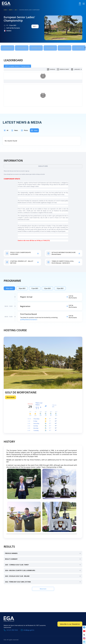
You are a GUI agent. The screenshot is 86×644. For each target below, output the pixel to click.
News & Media (22, 48)
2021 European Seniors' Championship (17, 65)
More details (11, 397)
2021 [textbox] (34, 26)
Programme (50, 48)
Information (36, 48)
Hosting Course (64, 48)
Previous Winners (43, 553)
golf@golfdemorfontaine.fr (29, 319)
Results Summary (43, 559)
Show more (43, 588)
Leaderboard (7, 48)
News (16, 130)
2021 (16, 10)
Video (36, 130)
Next (83, 47)
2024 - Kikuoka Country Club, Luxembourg (43, 570)
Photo (26, 130)
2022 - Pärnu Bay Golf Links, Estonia (43, 582)
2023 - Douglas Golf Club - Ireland (43, 576)
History (79, 48)
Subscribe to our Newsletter (70, 623)
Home (5, 10)
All (7, 130)
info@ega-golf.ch (29, 629)
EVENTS (11, 10)
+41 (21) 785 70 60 (12, 629)
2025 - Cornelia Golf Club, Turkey (43, 565)
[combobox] (35, 26)
